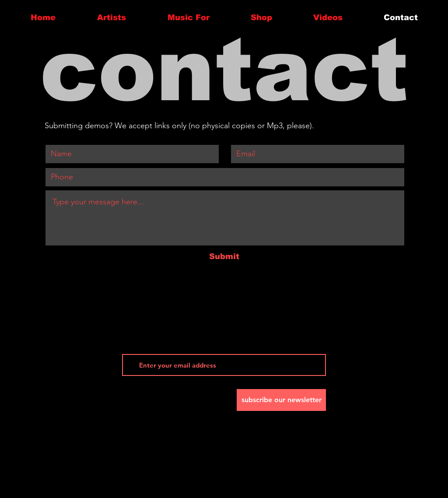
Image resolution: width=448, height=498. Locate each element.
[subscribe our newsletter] (281, 400)
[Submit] (224, 257)
